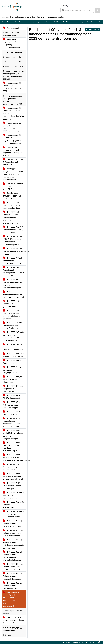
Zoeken (63, 6)
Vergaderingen (18, 17)
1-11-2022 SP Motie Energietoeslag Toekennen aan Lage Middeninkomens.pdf (13, 422)
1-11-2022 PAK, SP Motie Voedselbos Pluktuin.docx (13, 379)
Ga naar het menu (1, 1)
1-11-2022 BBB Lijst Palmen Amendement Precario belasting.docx (13, 576)
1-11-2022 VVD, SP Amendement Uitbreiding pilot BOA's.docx (13, 230)
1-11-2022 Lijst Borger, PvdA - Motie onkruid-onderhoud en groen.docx (12, 315)
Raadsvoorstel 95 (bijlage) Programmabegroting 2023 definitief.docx (12, 127)
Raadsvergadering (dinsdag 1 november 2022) (42, 22)
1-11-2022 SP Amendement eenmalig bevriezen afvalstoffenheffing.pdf (12, 284)
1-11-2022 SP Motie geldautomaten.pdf (13, 413)
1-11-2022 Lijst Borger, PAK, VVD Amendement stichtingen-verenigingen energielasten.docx (13, 217)
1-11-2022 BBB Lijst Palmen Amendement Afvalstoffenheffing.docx (13, 524)
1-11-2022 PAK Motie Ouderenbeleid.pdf (14, 362)
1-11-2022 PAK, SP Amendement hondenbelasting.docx (13, 261)
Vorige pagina (92, 29)
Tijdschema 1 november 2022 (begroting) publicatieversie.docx (12, 43)
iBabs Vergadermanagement (76, 642)
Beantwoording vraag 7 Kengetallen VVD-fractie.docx (14, 162)
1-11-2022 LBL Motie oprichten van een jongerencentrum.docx (13, 514)
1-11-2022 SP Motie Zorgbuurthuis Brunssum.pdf (13, 389)
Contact (61, 17)
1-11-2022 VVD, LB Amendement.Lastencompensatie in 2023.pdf (14, 251)
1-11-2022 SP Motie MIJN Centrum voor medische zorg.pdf (13, 405)
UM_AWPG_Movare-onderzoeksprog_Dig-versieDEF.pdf (13, 186)
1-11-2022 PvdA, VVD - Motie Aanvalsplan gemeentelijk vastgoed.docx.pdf (13, 435)
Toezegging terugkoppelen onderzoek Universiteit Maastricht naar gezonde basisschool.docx (13, 174)
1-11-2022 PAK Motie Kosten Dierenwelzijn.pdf (14, 355)
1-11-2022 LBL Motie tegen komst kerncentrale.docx (13, 495)
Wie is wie (41, 17)
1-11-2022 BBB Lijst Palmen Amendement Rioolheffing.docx (13, 586)
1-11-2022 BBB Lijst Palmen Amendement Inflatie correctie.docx (13, 533)
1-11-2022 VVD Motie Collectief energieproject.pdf (14, 505)
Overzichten (30, 17)
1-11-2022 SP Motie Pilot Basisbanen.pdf (13, 397)
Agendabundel (11, 28)
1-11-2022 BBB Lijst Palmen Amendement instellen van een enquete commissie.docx (13, 544)
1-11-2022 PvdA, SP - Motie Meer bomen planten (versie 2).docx (14, 467)
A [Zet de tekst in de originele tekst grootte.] (92, 22)
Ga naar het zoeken (0, 1)
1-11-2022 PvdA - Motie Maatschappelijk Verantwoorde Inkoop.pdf (13, 476)
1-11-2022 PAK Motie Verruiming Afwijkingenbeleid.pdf (14, 370)
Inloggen (96, 642)
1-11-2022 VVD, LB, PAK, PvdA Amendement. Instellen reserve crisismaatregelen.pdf (13, 240)
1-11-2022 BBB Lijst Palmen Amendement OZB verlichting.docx (13, 567)
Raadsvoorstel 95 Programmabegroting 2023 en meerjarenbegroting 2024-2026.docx (13, 113)
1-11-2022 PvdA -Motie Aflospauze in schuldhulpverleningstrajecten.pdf (14, 458)
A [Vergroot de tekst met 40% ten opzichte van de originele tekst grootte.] (99, 22)
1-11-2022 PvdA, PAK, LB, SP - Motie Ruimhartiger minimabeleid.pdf (12, 447)
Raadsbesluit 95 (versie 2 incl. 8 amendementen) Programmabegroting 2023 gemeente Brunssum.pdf (12, 599)
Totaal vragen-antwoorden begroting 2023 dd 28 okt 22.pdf (12, 196)
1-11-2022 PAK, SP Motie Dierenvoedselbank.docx (13, 347)
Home (17, 22)
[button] (98, 10)
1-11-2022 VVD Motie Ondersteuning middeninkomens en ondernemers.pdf (14, 336)
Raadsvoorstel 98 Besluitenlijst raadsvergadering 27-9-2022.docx (12, 87)
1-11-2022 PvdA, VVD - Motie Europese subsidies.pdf (12, 486)
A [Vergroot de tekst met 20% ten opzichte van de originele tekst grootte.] (96, 22)
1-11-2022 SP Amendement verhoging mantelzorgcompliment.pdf (14, 294)
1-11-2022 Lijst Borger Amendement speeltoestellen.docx (11, 205)
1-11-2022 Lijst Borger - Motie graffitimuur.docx (11, 304)
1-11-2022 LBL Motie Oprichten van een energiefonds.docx (13, 325)
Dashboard (6, 17)
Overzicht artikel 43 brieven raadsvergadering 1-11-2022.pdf (13, 620)
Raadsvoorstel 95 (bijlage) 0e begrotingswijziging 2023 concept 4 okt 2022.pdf (13, 139)
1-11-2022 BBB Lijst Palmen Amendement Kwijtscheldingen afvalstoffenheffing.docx (13, 556)
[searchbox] (77, 10)
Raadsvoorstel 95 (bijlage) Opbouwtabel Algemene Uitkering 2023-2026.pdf (14, 151)
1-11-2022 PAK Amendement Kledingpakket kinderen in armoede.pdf (14, 271)
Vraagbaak (52, 17)
